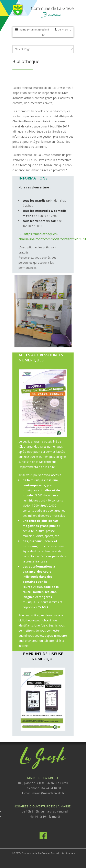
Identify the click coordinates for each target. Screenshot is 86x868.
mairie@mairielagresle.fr (34, 29)
